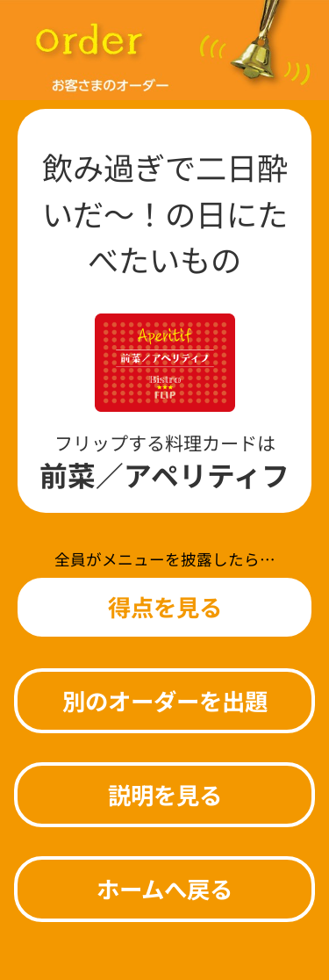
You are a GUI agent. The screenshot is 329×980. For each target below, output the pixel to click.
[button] (164, 607)
